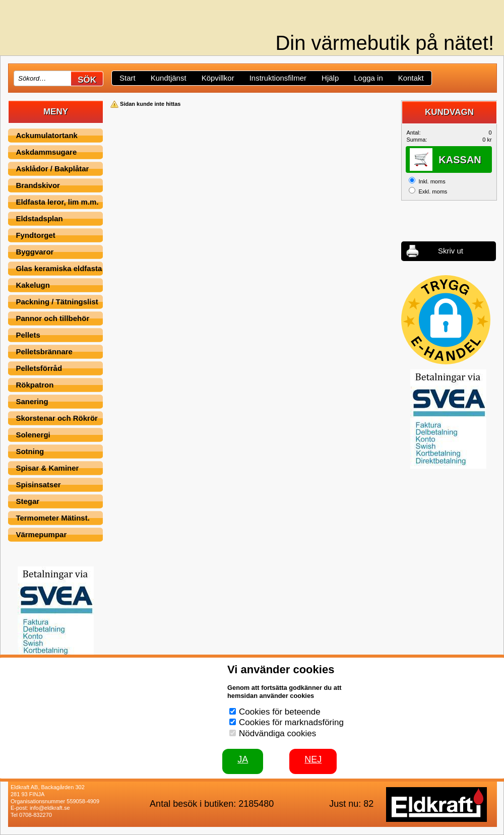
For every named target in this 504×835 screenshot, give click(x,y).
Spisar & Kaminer (47, 468)
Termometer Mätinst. (52, 518)
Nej (313, 759)
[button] (446, 320)
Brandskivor (38, 185)
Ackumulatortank (47, 135)
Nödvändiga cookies (277, 733)
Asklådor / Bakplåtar (52, 169)
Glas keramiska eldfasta (59, 268)
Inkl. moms (432, 181)
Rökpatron (35, 385)
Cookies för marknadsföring (291, 722)
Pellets (28, 335)
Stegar (27, 501)
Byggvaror (35, 252)
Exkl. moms (433, 191)
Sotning (30, 451)
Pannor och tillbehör (52, 318)
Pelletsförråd (39, 368)
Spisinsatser (38, 485)
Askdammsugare (46, 152)
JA (243, 759)
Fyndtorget (35, 235)
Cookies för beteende (280, 712)
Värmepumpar (41, 534)
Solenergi (33, 435)
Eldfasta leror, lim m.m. (57, 202)
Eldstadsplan (39, 218)
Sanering (32, 401)
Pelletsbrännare (44, 351)
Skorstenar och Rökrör (57, 418)
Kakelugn (33, 285)
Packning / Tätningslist (57, 302)
